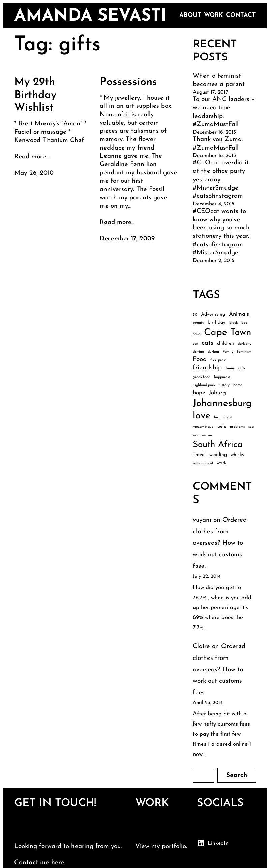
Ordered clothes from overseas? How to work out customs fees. (220, 543)
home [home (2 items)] (238, 385)
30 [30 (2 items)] (195, 315)
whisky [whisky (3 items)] (237, 455)
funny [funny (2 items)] (230, 369)
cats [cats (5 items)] (207, 343)
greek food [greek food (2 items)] (202, 377)
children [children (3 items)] (226, 343)
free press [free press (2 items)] (218, 360)
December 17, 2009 (127, 239)
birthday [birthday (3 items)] (217, 323)
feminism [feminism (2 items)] (244, 352)
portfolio (174, 847)
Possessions (128, 82)
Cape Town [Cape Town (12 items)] (228, 333)
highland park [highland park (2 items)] (204, 385)
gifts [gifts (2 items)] (242, 369)
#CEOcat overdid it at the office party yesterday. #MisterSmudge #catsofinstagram (221, 180)
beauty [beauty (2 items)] (198, 323)
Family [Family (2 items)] (228, 352)
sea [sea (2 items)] (251, 427)
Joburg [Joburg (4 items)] (217, 393)
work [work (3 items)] (222, 463)
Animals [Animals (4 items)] (239, 314)
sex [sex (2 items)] (195, 435)
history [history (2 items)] (224, 385)
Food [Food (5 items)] (200, 360)
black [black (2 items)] (233, 323)
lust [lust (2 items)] (217, 417)
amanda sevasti (90, 16)
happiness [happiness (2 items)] (222, 377)
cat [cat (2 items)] (195, 344)
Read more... (32, 157)
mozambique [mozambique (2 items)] (203, 427)
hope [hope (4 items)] (199, 393)
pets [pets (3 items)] (222, 427)
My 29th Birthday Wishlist (35, 95)
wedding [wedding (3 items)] (218, 455)
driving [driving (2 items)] (198, 352)
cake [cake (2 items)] (197, 334)
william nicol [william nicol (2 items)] (203, 464)
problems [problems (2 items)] (237, 427)
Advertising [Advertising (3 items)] (213, 314)
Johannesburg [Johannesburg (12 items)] (222, 404)
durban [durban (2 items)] (213, 352)
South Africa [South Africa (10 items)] (218, 445)
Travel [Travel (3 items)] (199, 455)
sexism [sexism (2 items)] (207, 435)
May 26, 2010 (34, 173)
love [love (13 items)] (202, 416)
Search (237, 776)
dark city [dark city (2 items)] (245, 344)
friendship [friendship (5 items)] (207, 368)
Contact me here (39, 863)
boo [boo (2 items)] (244, 323)
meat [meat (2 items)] (228, 417)
